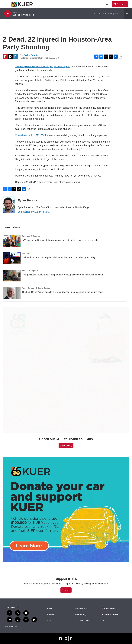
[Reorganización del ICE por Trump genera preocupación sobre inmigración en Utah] (12, 276)
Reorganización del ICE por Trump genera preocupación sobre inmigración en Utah (62, 275)
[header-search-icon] (107, 4)
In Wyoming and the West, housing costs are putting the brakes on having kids (60, 240)
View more (66, 446)
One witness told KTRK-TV (30, 135)
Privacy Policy (80, 614)
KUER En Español (30, 271)
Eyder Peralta (31, 55)
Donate (121, 4)
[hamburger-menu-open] (7, 4)
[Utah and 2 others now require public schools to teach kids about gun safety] (12, 258)
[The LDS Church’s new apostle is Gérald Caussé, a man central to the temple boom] (12, 293)
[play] (8, 14)
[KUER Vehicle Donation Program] (66, 509)
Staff (49, 621)
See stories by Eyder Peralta (34, 212)
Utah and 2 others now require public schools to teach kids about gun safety (59, 257)
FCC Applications (109, 608)
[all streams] (128, 14)
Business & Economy (32, 236)
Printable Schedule (110, 614)
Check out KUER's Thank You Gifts (66, 439)
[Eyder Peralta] (9, 205)
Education (27, 253)
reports (45, 77)
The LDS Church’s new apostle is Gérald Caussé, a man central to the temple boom (63, 292)
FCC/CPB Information (84, 621)
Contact (51, 614)
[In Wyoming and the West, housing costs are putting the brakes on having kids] (12, 241)
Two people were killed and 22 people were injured (43, 67)
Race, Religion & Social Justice (36, 288)
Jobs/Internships (82, 608)
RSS (104, 621)
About (50, 608)
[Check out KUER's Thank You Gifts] (66, 370)
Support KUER (66, 579)
